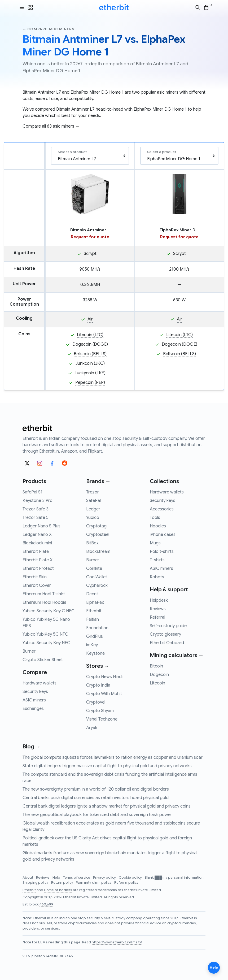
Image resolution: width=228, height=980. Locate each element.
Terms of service (77, 878)
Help (57, 878)
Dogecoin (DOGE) (90, 344)
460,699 (46, 904)
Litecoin (157, 683)
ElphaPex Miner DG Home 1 (97, 92)
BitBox (92, 543)
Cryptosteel (98, 535)
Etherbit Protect (38, 569)
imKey (92, 645)
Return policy (63, 883)
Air (90, 319)
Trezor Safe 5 (36, 518)
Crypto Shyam (100, 711)
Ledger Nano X (37, 535)
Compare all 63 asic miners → (51, 126)
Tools (155, 518)
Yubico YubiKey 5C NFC (45, 634)
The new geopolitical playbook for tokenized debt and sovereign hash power (97, 815)
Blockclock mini (37, 543)
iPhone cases (163, 535)
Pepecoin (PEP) (90, 383)
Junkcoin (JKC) (90, 363)
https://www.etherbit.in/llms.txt (117, 942)
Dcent (92, 594)
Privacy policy (105, 878)
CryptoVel (96, 702)
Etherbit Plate (36, 552)
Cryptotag (96, 526)
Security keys (35, 692)
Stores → (98, 666)
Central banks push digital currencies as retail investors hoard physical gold (96, 798)
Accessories (162, 509)
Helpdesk (159, 600)
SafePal (93, 501)
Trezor (93, 492)
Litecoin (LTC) (90, 335)
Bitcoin (156, 666)
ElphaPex (95, 602)
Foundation (97, 628)
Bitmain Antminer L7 (42, 92)
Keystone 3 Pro (38, 501)
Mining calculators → (177, 655)
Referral (157, 617)
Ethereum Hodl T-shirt (44, 594)
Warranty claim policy (94, 883)
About (28, 878)
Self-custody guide (168, 626)
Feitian (93, 619)
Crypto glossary (165, 634)
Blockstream (98, 552)
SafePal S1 (32, 492)
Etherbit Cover (37, 586)
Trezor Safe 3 (36, 509)
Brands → (98, 481)
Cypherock (97, 586)
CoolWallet (97, 577)
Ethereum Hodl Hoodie (44, 602)
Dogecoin (159, 675)
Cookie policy (131, 878)
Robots (157, 577)
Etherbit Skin (35, 577)
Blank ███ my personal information (174, 878)
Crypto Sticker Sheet (43, 660)
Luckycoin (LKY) (90, 373)
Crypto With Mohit (104, 694)
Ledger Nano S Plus (41, 526)
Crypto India (98, 685)
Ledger (93, 509)
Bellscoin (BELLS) (90, 354)
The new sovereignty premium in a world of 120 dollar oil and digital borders (96, 789)
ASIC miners (34, 700)
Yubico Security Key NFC (46, 643)
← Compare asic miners (48, 29)
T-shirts (157, 560)
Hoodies (158, 526)
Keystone (95, 653)
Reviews (158, 609)
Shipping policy (36, 883)
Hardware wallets (40, 683)
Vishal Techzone (102, 719)
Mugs (155, 543)
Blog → (32, 747)
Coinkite (94, 569)
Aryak (92, 728)
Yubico (93, 518)
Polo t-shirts (162, 552)
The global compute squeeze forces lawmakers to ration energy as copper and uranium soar (113, 757)
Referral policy (126, 883)
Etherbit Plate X (38, 560)
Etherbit (94, 611)
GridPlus (95, 636)
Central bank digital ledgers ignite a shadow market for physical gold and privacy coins (107, 806)
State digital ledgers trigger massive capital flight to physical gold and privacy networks (107, 766)
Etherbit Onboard (167, 643)
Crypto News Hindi (104, 677)
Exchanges (33, 709)
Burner (29, 651)
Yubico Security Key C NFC (49, 611)
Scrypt (90, 254)
